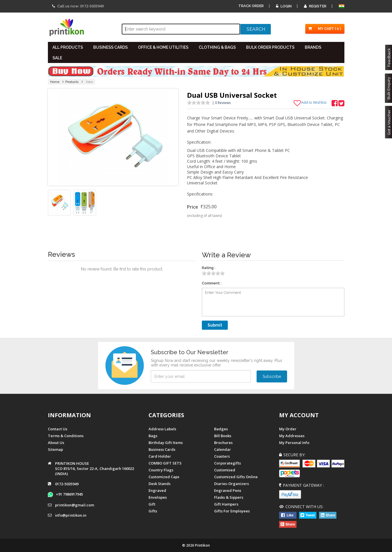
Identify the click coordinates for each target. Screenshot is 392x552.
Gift (152, 504)
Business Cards (162, 449)
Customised (225, 470)
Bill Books (223, 436)
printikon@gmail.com (75, 505)
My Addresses (292, 436)
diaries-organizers (231, 484)
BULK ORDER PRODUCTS (270, 47)
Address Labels (162, 429)
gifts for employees (232, 511)
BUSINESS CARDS (110, 47)
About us (56, 443)
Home (55, 82)
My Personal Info (294, 443)
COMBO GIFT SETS (165, 463)
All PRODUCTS (68, 47)
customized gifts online (236, 477)
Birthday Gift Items (166, 443)
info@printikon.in (71, 515)
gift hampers (226, 504)
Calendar (223, 449)
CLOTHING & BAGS (217, 47)
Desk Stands (160, 484)
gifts (153, 511)
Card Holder (160, 456)
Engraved (157, 490)
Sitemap (55, 449)
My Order (288, 429)
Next (171, 137)
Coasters (222, 456)
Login (284, 6)
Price (193, 207)
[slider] (198, 103)
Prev (55, 137)
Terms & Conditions (66, 436)
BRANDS (313, 47)
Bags (153, 436)
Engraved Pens (228, 490)
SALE (57, 58)
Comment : (212, 283)
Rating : (209, 268)
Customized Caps (164, 477)
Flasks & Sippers (229, 497)
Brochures (223, 443)
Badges (221, 429)
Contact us (58, 429)
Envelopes (158, 497)
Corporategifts (228, 463)
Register (315, 6)
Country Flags (161, 470)
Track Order (251, 6)
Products (72, 82)
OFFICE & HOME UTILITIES (163, 47)
